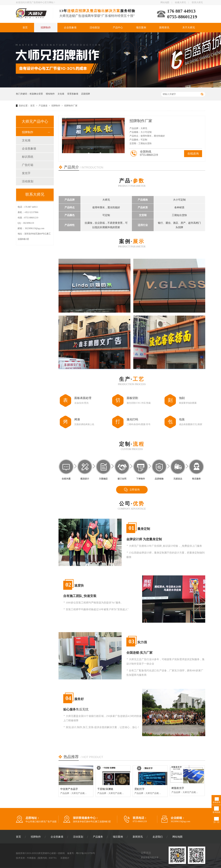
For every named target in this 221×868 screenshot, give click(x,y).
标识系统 (28, 157)
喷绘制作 (50, 94)
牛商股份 (31, 858)
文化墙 (61, 94)
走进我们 (158, 837)
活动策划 (95, 27)
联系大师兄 (197, 2)
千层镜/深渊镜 (105, 789)
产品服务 (98, 837)
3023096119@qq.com (35, 228)
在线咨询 (193, 154)
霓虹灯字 (139, 789)
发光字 (26, 173)
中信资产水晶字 (69, 789)
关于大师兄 (189, 27)
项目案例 (141, 27)
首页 (25, 27)
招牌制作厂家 (71, 106)
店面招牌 (85, 94)
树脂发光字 (178, 788)
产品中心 (118, 27)
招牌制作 (46, 27)
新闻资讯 (164, 27)
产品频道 (43, 106)
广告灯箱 (28, 165)
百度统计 (65, 858)
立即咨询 (135, 490)
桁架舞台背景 (36, 94)
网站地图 (165, 2)
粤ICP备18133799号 (85, 853)
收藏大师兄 (180, 2)
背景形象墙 (73, 94)
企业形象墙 (70, 27)
